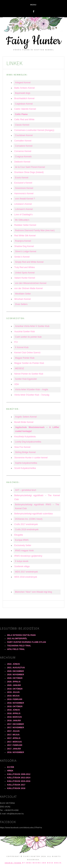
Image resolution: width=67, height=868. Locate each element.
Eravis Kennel (22, 178)
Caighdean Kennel (24, 104)
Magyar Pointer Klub (25, 358)
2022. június (13, 664)
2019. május (13, 696)
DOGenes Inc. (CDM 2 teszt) (29, 519)
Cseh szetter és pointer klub (28, 337)
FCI (16, 342)
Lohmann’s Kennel (24, 209)
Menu (33, 5)
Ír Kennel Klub (22, 347)
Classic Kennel (22, 125)
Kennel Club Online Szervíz (27, 353)
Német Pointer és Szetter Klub (29, 374)
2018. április (14, 713)
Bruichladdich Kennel (24, 98)
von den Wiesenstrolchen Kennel (31, 283)
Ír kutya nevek (22, 561)
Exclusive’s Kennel (23, 183)
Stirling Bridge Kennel (25, 452)
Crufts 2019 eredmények (27, 530)
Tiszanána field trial (19, 646)
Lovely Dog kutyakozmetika (28, 442)
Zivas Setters (21, 304)
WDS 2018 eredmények (26, 577)
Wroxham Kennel (23, 299)
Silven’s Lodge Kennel (26, 251)
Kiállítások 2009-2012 (19, 774)
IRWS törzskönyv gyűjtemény (28, 556)
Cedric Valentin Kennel (25, 109)
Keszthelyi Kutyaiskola (25, 437)
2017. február (15, 745)
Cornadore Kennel (24, 146)
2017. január (14, 749)
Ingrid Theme (13, 863)
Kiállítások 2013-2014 (19, 778)
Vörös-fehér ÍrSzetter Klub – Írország (32, 395)
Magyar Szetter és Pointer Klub (29, 363)
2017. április (14, 738)
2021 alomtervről (17, 638)
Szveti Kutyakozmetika (25, 468)
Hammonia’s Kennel (24, 194)
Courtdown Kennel (24, 135)
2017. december (16, 724)
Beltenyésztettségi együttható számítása (33, 514)
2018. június (13, 710)
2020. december (16, 671)
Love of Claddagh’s (23, 215)
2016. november (16, 752)
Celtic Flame (21, 114)
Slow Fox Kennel (22, 447)
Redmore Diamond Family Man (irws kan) (35, 230)
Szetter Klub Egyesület (26, 379)
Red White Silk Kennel (25, 236)
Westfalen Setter (23, 294)
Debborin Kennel (22, 162)
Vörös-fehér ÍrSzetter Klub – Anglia (32, 390)
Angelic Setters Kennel (26, 417)
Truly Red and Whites (25, 267)
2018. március (14, 717)
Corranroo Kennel (23, 151)
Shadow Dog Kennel (24, 246)
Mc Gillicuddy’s (22, 220)
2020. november (16, 674)
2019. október (15, 689)
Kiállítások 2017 (16, 785)
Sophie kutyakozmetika (26, 463)
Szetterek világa (22, 566)
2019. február (15, 699)
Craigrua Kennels (23, 157)
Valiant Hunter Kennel (25, 278)
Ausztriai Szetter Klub (25, 332)
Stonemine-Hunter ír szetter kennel (31, 458)
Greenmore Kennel (24, 188)
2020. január (14, 685)
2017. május (13, 735)
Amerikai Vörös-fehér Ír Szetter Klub (32, 326)
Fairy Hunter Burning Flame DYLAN (27, 642)
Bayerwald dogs (23, 93)
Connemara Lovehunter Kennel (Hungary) (34, 130)
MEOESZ (20, 368)
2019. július (13, 692)
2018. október (15, 706)
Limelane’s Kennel (23, 204)
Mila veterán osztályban (21, 635)
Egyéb (11, 767)
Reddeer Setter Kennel (25, 225)
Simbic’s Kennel (22, 257)
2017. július (13, 731)
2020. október (15, 678)
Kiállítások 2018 (16, 788)
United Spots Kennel (25, 273)
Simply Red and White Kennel (29, 262)
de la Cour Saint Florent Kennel (30, 167)
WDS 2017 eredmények (26, 572)
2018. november (16, 703)
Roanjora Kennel (23, 241)
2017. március (14, 742)
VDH (17, 384)
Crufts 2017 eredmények (26, 524)
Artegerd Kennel (23, 83)
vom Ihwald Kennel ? (25, 199)
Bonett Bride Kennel (24, 422)
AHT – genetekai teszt (26, 490)
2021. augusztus (16, 668)
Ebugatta (19, 535)
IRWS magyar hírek (24, 551)
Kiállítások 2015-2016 (19, 781)
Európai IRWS (22, 540)
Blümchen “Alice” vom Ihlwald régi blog (33, 592)
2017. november (16, 727)
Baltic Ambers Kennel (24, 88)
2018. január (14, 721)
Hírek (10, 771)
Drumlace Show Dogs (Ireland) (29, 172)
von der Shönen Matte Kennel (28, 288)
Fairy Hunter (33, 41)
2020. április (14, 682)
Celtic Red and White (24, 119)
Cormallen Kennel (23, 141)
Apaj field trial (16, 649)
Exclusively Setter (23, 545)
